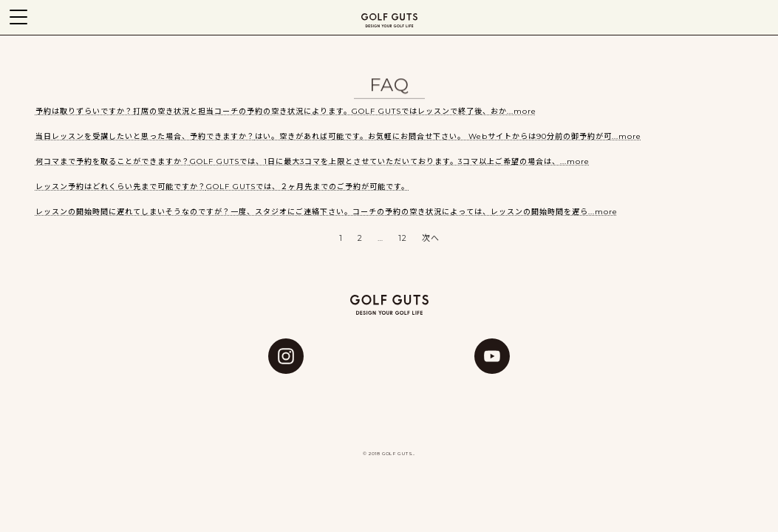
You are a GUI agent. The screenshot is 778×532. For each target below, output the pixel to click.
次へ (431, 238)
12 (403, 238)
